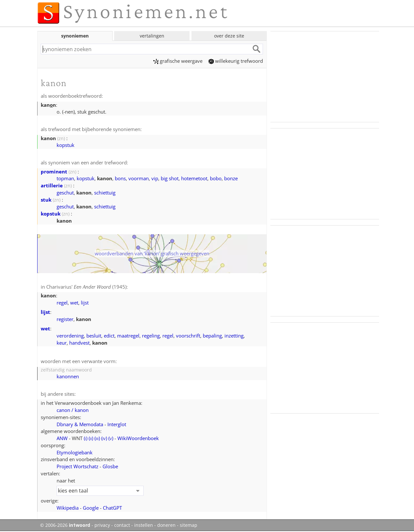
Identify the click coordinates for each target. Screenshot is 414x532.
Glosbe (110, 466)
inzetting (234, 336)
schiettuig (105, 193)
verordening (70, 336)
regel (62, 303)
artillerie (52, 185)
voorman (139, 178)
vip (155, 178)
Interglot (117, 424)
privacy (102, 525)
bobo (216, 178)
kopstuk (65, 145)
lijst (85, 303)
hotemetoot (194, 178)
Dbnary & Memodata (80, 424)
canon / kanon (73, 410)
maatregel (128, 336)
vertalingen (152, 36)
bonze (231, 178)
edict (109, 336)
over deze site (229, 36)
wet (74, 303)
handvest (79, 343)
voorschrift (188, 336)
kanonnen (68, 376)
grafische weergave (178, 61)
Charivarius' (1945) (86, 287)
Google (91, 508)
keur (62, 343)
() (86, 438)
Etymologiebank (75, 452)
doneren (166, 525)
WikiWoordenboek (138, 438)
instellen (144, 525)
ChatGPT (112, 508)
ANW (62, 438)
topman (65, 178)
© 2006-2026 (65, 525)
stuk (46, 200)
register (65, 319)
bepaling (212, 336)
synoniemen (75, 36)
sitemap (189, 525)
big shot (170, 178)
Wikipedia (68, 508)
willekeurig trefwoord (236, 61)
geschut (65, 193)
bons (120, 178)
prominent (54, 172)
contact (122, 525)
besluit (94, 336)
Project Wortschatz (77, 466)
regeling (151, 336)
